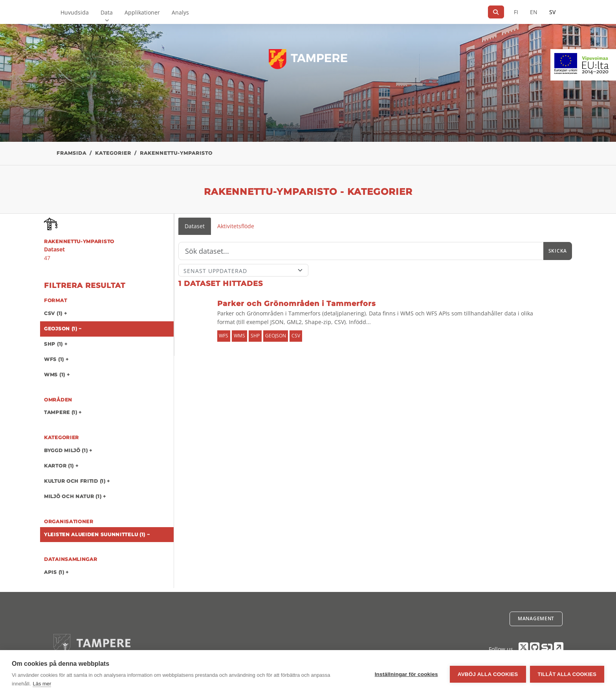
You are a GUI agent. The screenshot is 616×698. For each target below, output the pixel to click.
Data (107, 12)
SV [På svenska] (552, 12)
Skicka (558, 251)
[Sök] (496, 12)
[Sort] (243, 270)
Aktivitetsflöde (236, 226)
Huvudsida (75, 12)
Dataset (195, 226)
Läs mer (42, 684)
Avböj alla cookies (488, 674)
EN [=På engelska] (534, 12)
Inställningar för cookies (406, 674)
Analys (180, 12)
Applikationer (142, 12)
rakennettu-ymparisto (176, 153)
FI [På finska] (516, 12)
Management (536, 618)
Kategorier (113, 153)
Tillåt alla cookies (567, 674)
